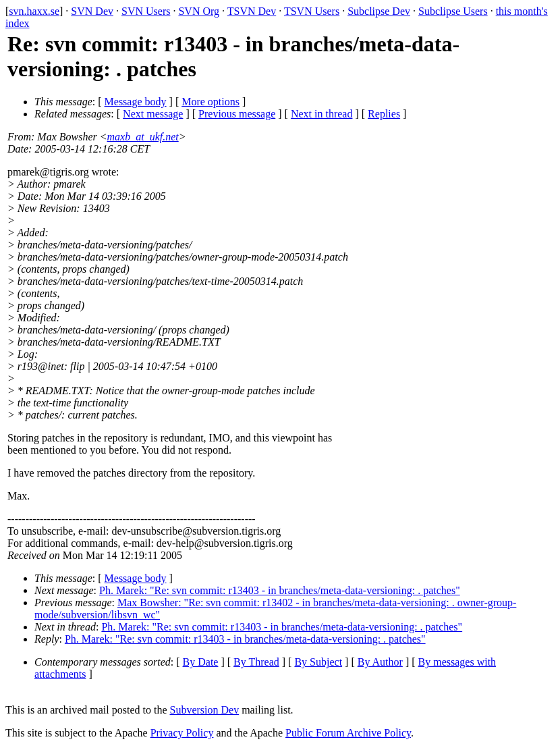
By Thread (256, 662)
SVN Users (146, 11)
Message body (136, 102)
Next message (153, 114)
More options (211, 102)
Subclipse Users (453, 11)
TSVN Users (312, 11)
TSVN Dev (252, 11)
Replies (384, 114)
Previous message (237, 114)
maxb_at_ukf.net (143, 137)
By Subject (318, 662)
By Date (201, 662)
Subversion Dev (205, 710)
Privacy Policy (182, 733)
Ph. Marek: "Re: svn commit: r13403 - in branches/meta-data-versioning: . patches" (280, 590)
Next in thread (322, 114)
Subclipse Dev (379, 11)
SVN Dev (92, 11)
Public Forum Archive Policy (348, 733)
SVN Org (199, 11)
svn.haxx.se (34, 11)
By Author (380, 662)
